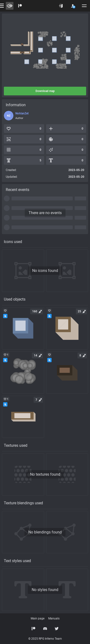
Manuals (54, 618)
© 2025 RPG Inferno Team (45, 639)
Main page (38, 618)
